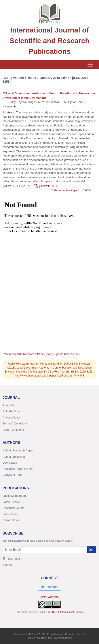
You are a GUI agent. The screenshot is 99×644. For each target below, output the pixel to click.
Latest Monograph (14, 496)
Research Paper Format (18, 469)
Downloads (10, 463)
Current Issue (11, 520)
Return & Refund (13, 430)
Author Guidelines (14, 457)
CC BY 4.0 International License (66, 612)
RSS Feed (11, 559)
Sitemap (8, 565)
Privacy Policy (12, 418)
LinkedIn (50, 587)
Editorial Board (12, 411)
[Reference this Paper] (65, 190)
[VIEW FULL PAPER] (16, 186)
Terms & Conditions (15, 423)
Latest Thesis (11, 502)
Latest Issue (10, 514)
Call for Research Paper (18, 450)
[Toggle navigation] (90, 65)
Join (91, 550)
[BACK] (86, 190)
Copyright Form (13, 475)
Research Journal (14, 508)
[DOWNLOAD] (48, 186)
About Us (9, 405)
